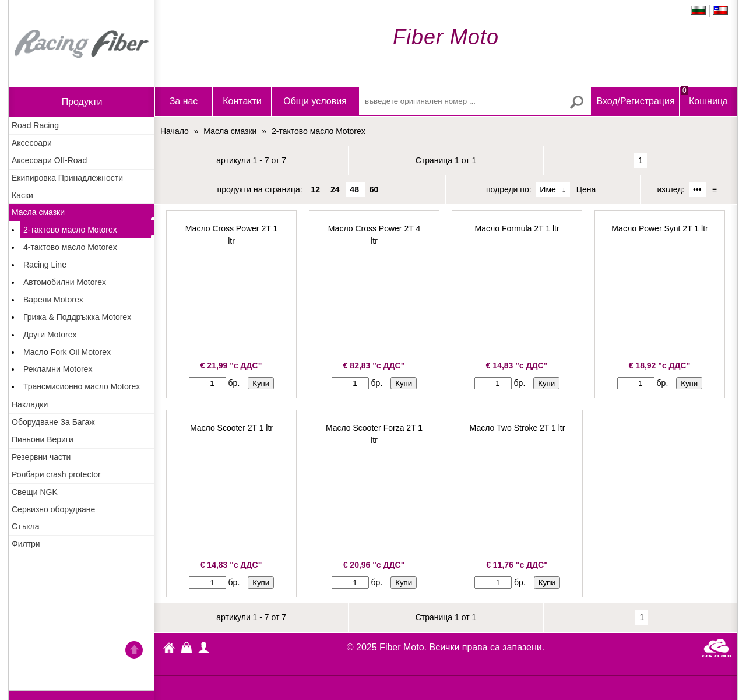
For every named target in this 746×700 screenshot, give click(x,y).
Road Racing (35, 125)
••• (697, 189)
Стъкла (26, 526)
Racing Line (45, 265)
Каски (22, 195)
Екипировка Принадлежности (67, 178)
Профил (204, 648)
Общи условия (315, 101)
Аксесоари (32, 143)
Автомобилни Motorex (65, 282)
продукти (82, 102)
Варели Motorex (53, 300)
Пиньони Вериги (43, 439)
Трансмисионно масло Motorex (82, 386)
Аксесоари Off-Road (49, 160)
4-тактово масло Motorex (70, 247)
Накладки (30, 404)
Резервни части (41, 457)
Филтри (26, 544)
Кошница (704, 96)
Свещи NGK (35, 492)
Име (548, 189)
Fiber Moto (169, 649)
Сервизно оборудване (53, 509)
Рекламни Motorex (58, 369)
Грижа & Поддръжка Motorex (77, 317)
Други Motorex (50, 335)
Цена (586, 189)
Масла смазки (38, 212)
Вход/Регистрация (635, 101)
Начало (82, 44)
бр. (234, 383)
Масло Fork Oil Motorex (67, 352)
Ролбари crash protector (56, 474)
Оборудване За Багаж (53, 422)
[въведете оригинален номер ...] (475, 101)
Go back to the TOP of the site (134, 652)
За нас (184, 101)
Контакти (242, 101)
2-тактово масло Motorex (70, 230)
